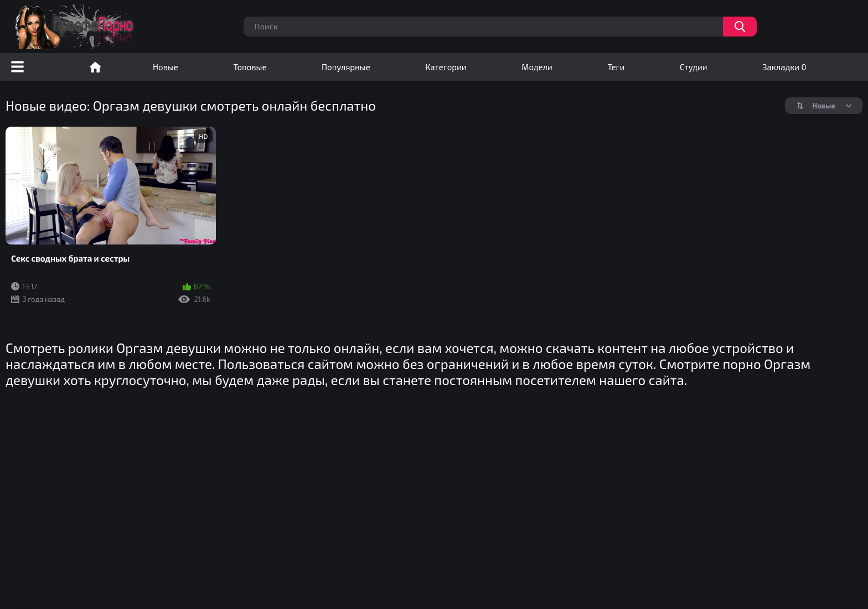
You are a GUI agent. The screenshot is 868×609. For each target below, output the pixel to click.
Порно (95, 67)
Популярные (346, 67)
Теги (616, 67)
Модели (537, 67)
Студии (694, 67)
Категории (446, 67)
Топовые (250, 67)
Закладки (784, 67)
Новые (166, 67)
